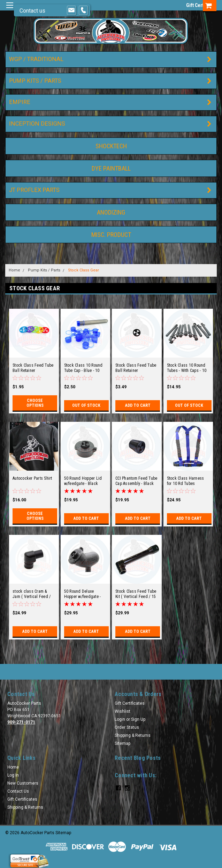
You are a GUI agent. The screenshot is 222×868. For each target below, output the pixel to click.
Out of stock (86, 405)
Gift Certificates (130, 703)
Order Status (127, 727)
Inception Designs (37, 124)
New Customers (23, 783)
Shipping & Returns (133, 735)
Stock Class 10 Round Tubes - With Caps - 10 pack (187, 368)
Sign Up (138, 719)
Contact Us (18, 791)
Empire (20, 102)
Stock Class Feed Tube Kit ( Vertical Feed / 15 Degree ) (136, 594)
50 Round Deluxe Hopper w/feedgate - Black (83, 594)
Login (120, 719)
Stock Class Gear (83, 270)
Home (14, 270)
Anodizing (111, 212)
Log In (13, 775)
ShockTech (111, 146)
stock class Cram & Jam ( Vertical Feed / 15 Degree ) (32, 594)
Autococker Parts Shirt (32, 478)
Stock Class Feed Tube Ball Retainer (33, 368)
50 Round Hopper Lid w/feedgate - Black (83, 481)
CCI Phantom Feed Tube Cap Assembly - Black (136, 481)
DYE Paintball (111, 168)
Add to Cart (138, 405)
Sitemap (123, 743)
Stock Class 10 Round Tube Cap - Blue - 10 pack (83, 368)
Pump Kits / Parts (35, 81)
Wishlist (123, 711)
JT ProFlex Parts (34, 190)
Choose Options (35, 403)
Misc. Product (111, 235)
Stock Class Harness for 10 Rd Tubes (186, 481)
